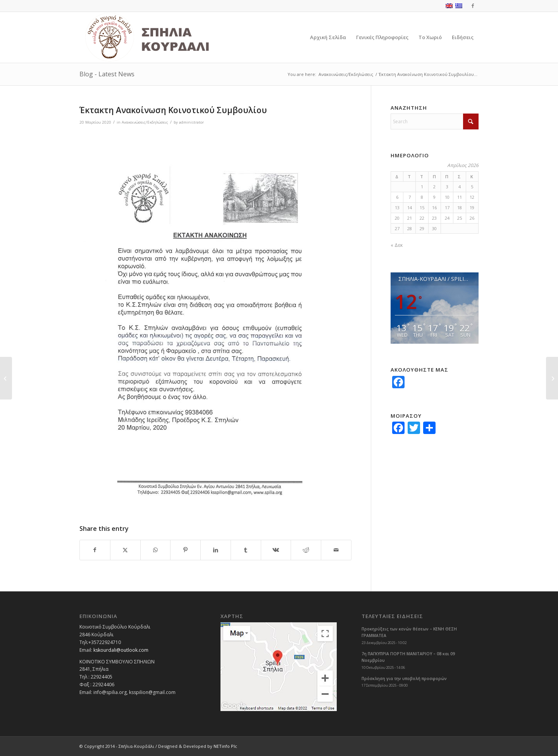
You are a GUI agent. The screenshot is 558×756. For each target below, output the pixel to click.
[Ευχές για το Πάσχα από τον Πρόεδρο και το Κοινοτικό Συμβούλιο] (552, 378)
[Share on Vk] (276, 550)
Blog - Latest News (107, 74)
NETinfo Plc (225, 746)
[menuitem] (328, 37)
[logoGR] (164, 37)
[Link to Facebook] (473, 6)
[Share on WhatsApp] (156, 550)
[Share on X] (125, 550)
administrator (191, 122)
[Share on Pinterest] (185, 550)
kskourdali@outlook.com (121, 650)
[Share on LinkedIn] (216, 550)
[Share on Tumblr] (246, 550)
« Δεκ (397, 245)
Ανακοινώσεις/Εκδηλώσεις (145, 122)
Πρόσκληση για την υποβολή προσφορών (404, 679)
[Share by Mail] (336, 550)
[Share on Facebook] (95, 550)
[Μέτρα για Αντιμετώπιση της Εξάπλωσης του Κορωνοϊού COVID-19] (6, 378)
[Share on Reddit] (306, 550)
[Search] (435, 121)
